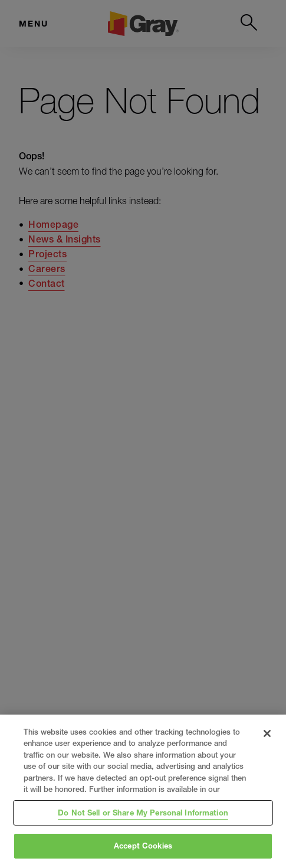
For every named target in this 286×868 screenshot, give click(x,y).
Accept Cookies (143, 846)
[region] (143, 791)
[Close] (267, 733)
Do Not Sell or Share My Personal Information (143, 813)
